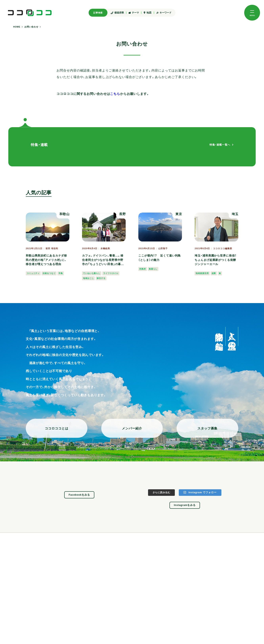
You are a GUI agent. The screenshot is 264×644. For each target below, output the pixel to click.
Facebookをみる (79, 495)
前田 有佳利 (52, 249)
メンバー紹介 (132, 428)
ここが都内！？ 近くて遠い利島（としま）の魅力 (160, 258)
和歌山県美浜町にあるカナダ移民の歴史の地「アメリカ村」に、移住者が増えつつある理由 (46, 260)
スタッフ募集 (207, 428)
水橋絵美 (105, 249)
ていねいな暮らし (92, 273)
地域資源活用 (202, 273)
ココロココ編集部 (222, 249)
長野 (122, 214)
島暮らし (153, 269)
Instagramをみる (185, 505)
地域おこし (88, 278)
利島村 (143, 269)
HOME (17, 27)
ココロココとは (56, 428)
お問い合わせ (31, 27)
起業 (214, 273)
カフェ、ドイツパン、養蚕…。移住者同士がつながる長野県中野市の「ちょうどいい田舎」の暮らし (103, 260)
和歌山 (65, 214)
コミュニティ (33, 273)
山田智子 (163, 249)
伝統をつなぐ (49, 273)
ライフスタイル (111, 273)
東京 (179, 214)
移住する (101, 278)
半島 (61, 273)
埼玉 (235, 214)
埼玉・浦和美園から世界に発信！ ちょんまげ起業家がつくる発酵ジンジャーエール (215, 260)
